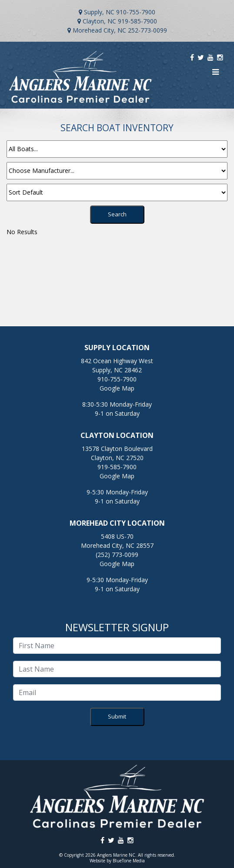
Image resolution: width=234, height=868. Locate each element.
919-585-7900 (137, 21)
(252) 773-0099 (117, 555)
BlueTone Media (129, 861)
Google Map (117, 388)
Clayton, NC (99, 21)
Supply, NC (99, 12)
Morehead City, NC (99, 30)
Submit (117, 716)
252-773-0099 (147, 30)
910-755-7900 (136, 12)
